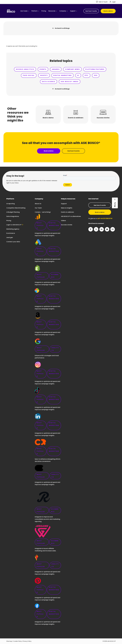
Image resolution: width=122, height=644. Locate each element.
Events (43, 69)
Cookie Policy (17, 641)
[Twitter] (96, 229)
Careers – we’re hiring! (48, 419)
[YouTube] (107, 229)
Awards (56, 69)
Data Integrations (13, 216)
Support (64, 204)
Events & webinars (67, 212)
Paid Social (29, 75)
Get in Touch (103, 2)
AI (78, 75)
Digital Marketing (63, 75)
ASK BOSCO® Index (70, 82)
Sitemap (9, 641)
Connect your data (13, 242)
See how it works (100, 205)
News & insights (67, 208)
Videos (63, 221)
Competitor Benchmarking (16, 208)
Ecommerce (11, 233)
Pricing (9, 221)
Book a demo (100, 212)
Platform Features (95, 69)
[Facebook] (91, 229)
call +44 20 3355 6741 (105, 218)
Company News (72, 69)
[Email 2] (113, 229)
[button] (91, 11)
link (48, 414)
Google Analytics (25, 69)
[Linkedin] (102, 229)
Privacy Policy (27, 641)
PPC (87, 75)
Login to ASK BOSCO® (14, 225)
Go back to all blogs (62, 28)
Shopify (44, 75)
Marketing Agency (13, 229)
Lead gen (10, 237)
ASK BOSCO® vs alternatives (71, 216)
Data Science (49, 82)
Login (114, 2)
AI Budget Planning (13, 212)
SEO (96, 75)
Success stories (67, 225)
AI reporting (11, 204)
